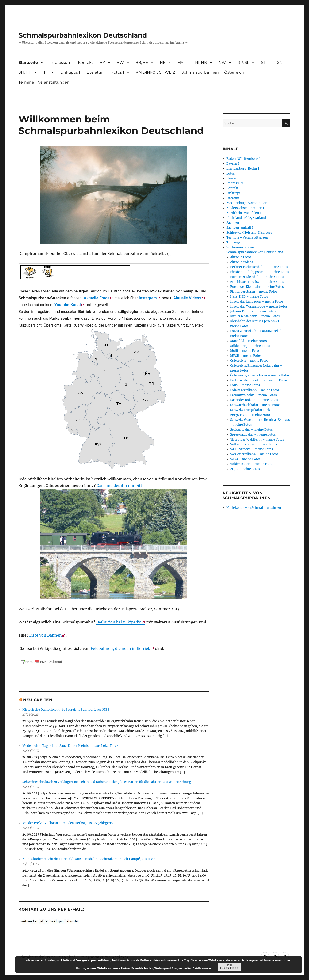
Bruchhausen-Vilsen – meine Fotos (257, 282)
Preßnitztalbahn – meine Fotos (253, 395)
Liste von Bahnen (45, 635)
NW (222, 63)
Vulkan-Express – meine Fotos (254, 444)
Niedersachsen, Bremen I (245, 208)
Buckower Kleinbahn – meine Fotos (257, 287)
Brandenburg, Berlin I (243, 169)
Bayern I (233, 164)
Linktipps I (70, 72)
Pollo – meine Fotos (245, 385)
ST (263, 63)
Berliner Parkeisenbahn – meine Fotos (259, 267)
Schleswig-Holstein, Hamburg (249, 233)
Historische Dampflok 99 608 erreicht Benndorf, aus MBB (66, 710)
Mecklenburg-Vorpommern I (248, 203)
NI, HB (201, 63)
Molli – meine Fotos (245, 351)
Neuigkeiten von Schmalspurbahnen (254, 508)
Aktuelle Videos (187, 298)
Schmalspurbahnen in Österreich (213, 72)
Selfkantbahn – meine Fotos (251, 430)
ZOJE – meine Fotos (245, 469)
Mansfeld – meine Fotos (248, 341)
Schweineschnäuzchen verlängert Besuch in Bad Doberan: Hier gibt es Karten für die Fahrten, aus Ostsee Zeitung (107, 782)
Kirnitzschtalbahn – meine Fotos (255, 316)
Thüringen (234, 242)
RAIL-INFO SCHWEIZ (155, 72)
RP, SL (243, 63)
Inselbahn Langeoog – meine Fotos (257, 302)
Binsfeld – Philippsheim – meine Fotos (260, 272)
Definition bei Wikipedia (119, 622)
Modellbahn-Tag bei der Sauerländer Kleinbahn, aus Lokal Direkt (71, 746)
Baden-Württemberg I (243, 159)
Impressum (60, 63)
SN (280, 63)
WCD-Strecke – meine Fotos (252, 449)
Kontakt (86, 63)
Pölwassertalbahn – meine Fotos (255, 390)
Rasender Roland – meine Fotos (254, 400)
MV (180, 63)
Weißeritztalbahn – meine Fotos (254, 454)
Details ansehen (203, 968)
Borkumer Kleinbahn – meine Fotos (257, 277)
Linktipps (234, 193)
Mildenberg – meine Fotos (250, 346)
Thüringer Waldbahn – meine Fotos (257, 439)
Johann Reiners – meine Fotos (253, 311)
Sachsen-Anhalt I (240, 228)
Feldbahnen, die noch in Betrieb (120, 648)
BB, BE (142, 63)
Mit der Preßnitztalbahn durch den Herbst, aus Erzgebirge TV (68, 823)
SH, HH (25, 72)
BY (102, 63)
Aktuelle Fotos (241, 257)
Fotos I (118, 72)
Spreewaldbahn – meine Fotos (253, 435)
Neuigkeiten (38, 700)
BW (120, 63)
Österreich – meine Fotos (249, 361)
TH (46, 72)
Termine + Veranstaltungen (44, 82)
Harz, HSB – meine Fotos (249, 297)
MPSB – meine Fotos (246, 356)
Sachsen (233, 223)
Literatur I (96, 72)
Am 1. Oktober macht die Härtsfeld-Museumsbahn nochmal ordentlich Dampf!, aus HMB (89, 859)
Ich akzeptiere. (230, 967)
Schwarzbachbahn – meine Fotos (255, 405)
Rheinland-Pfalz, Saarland (246, 218)
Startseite (28, 63)
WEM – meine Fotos (245, 459)
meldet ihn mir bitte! (121, 486)
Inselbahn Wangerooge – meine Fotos (259, 306)
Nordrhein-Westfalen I (244, 213)
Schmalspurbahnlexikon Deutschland (83, 35)
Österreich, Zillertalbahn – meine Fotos (260, 375)
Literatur (233, 198)
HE (163, 63)
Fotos (231, 173)
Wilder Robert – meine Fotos (252, 464)
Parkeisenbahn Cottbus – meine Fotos (259, 380)
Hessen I (233, 178)
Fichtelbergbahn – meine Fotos (254, 292)
